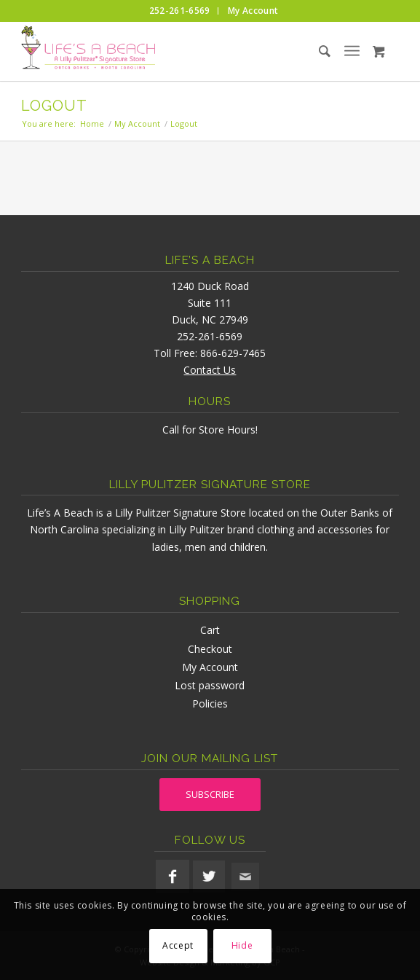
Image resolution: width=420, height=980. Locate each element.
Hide (242, 945)
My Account (210, 667)
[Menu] (352, 51)
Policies (210, 703)
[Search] (312, 51)
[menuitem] (180, 11)
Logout (54, 106)
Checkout (210, 649)
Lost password (210, 685)
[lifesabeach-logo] (172, 51)
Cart (210, 630)
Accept (178, 945)
